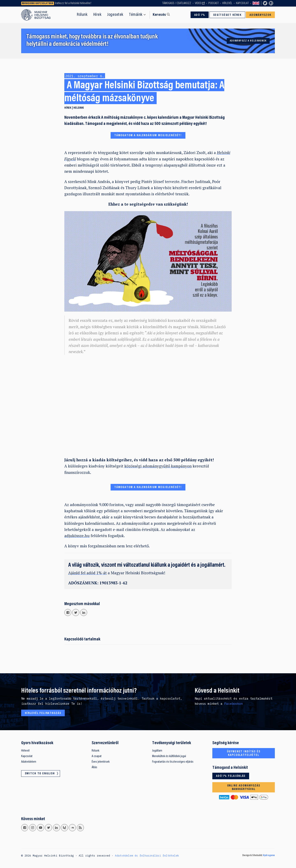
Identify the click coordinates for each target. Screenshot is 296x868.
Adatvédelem (29, 762)
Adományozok (260, 15)
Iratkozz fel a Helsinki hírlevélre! (73, 3)
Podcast (214, 3)
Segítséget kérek (227, 15)
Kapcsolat (242, 3)
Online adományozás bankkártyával (244, 788)
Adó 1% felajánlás (231, 776)
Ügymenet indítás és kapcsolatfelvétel (244, 753)
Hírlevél (227, 3)
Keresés (159, 15)
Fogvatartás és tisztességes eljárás (173, 762)
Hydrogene (269, 855)
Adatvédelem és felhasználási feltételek (147, 855)
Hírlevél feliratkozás (43, 713)
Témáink (136, 15)
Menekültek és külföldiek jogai (169, 756)
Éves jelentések (101, 762)
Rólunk (82, 15)
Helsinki (79, 108)
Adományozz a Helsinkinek (248, 41)
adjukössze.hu (77, 536)
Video (198, 3)
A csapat (97, 756)
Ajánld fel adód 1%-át (87, 573)
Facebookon (234, 703)
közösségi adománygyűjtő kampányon (158, 466)
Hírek (97, 15)
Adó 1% (200, 15)
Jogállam (157, 751)
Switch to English (256, 3)
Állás (94, 767)
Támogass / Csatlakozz (177, 3)
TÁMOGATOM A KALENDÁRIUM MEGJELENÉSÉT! (148, 135)
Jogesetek (115, 15)
